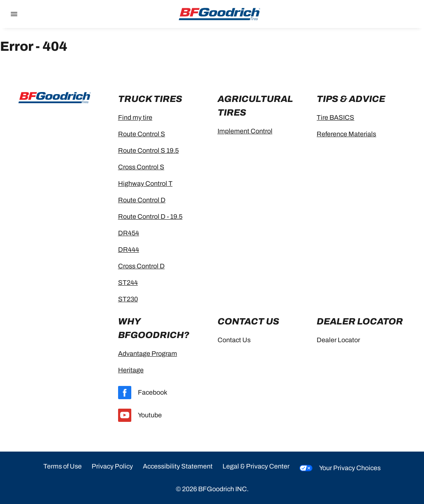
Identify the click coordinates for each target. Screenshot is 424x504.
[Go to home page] (220, 14)
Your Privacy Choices (340, 468)
